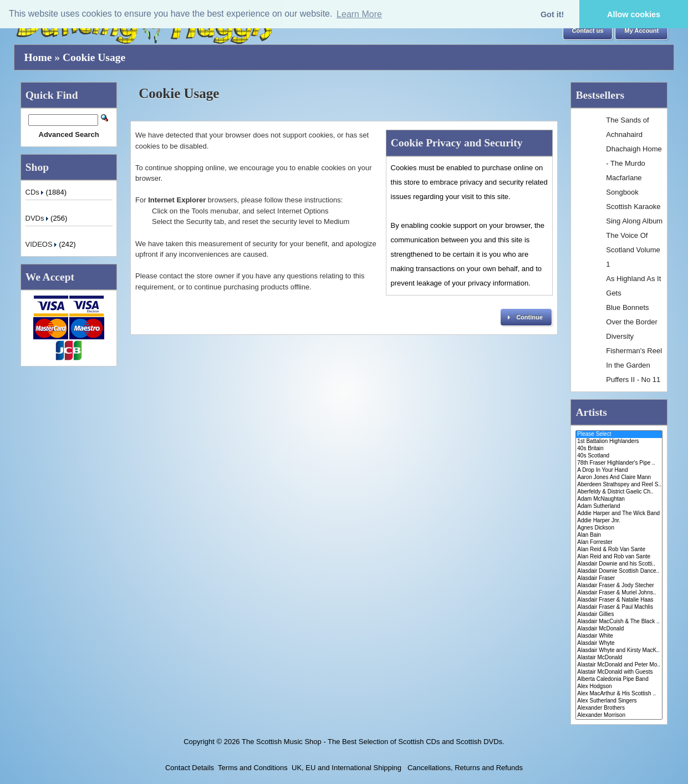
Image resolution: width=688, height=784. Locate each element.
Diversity (620, 336)
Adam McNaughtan (619, 499)
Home (38, 57)
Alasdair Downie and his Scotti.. (619, 564)
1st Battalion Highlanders (619, 442)
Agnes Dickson (619, 528)
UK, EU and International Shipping (346, 768)
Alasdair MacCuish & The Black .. (619, 622)
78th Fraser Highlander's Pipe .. (619, 463)
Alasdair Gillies (619, 615)
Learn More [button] (359, 14)
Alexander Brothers (619, 708)
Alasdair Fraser (619, 579)
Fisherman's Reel (634, 351)
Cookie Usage (94, 57)
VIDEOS (42, 244)
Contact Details (190, 768)
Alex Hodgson (619, 687)
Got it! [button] (552, 14)
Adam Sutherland (619, 506)
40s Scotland (619, 456)
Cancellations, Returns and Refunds (464, 768)
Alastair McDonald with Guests (619, 672)
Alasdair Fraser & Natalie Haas (619, 600)
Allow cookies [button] (634, 14)
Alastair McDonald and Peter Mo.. (619, 665)
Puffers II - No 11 (633, 380)
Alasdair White (619, 636)
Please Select (619, 434)
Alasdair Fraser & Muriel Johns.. (619, 593)
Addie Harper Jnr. (619, 521)
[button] (588, 31)
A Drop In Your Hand (619, 470)
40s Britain (619, 449)
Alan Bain (619, 535)
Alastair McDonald (619, 658)
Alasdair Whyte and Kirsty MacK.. (619, 651)
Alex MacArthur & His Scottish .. (619, 694)
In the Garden (628, 365)
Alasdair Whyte (619, 643)
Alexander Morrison (619, 716)
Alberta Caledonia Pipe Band (619, 679)
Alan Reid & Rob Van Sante (619, 550)
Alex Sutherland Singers (619, 701)
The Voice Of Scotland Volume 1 (633, 250)
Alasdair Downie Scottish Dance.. (619, 571)
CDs (36, 192)
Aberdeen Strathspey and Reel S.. (619, 485)
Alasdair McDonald (619, 629)
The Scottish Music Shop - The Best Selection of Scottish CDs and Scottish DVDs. (373, 742)
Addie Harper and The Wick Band (619, 514)
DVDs (38, 218)
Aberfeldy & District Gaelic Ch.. (619, 492)
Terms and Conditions (253, 768)
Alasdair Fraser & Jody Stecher (619, 586)
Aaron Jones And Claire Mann (619, 478)
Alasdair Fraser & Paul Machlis (619, 607)
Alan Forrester (619, 543)
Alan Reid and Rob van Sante (619, 557)
